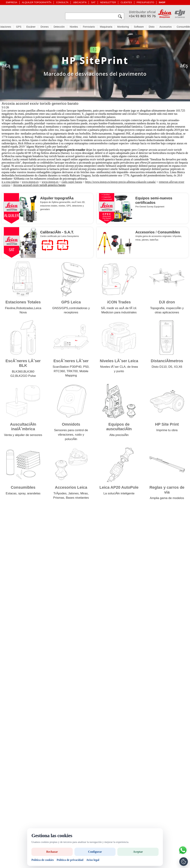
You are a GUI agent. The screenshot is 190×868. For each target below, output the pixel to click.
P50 (86, 368)
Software (139, 28)
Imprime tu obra (167, 431)
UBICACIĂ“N (80, 2)
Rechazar (52, 852)
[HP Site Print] (95, 67)
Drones (45, 28)
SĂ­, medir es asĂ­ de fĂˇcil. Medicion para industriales (119, 311)
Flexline (10, 309)
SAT (93, 2)
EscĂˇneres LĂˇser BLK (23, 364)
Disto (152, 28)
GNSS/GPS (60, 309)
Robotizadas (25, 309)
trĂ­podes (177, 237)
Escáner (31, 28)
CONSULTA (62, 2)
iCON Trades (119, 303)
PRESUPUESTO (145, 2)
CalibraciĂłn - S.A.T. (57, 233)
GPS (19, 28)
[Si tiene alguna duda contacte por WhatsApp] (183, 850)
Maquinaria (106, 28)
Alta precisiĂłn (119, 436)
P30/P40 (76, 368)
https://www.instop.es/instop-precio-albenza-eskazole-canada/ (121, 183)
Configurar (95, 852)
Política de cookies (43, 860)
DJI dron (167, 303)
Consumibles (169, 233)
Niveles (74, 28)
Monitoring (123, 28)
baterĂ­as (154, 241)
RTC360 (59, 372)
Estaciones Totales (23, 303)
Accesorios (166, 28)
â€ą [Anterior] (6, 67)
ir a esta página (10, 183)
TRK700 (72, 372)
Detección (59, 28)
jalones (145, 241)
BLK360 (17, 372)
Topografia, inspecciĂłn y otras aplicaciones (167, 311)
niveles (62, 207)
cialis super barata (72, 183)
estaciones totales (49, 207)
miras (138, 241)
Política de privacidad (70, 860)
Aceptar (138, 852)
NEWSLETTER (108, 2)
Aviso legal (93, 860)
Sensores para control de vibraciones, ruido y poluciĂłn (71, 435)
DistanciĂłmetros (167, 362)
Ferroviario (89, 28)
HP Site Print (167, 425)
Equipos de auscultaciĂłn (119, 427)
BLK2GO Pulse (25, 377)
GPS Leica (71, 303)
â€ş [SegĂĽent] (184, 67)
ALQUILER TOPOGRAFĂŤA (37, 2)
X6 (180, 368)
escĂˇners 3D (78, 203)
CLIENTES (126, 2)
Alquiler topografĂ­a (57, 199)
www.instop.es (30, 183)
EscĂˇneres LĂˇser (71, 362)
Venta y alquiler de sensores (23, 436)
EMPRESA (12, 2)
